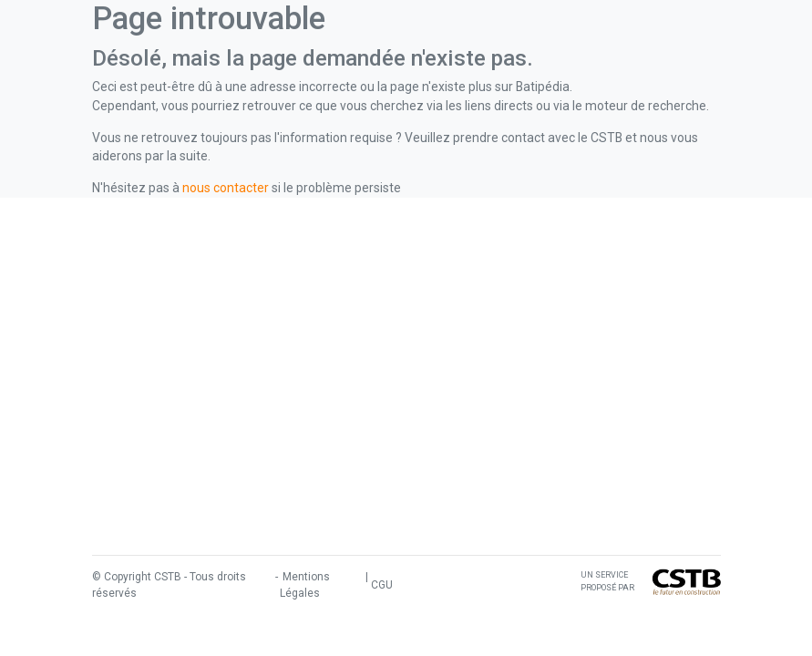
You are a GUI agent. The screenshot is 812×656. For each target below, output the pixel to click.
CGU (382, 585)
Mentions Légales (305, 585)
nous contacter (226, 188)
